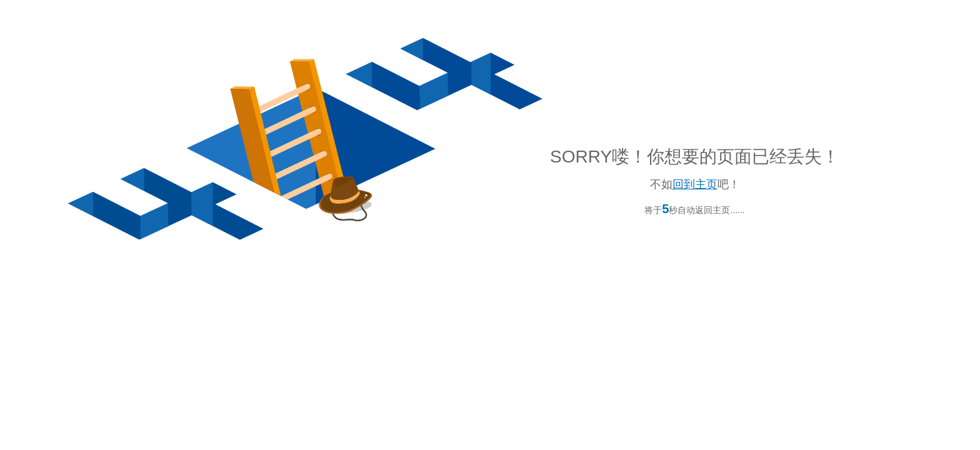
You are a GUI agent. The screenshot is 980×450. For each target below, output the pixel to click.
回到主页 (695, 184)
